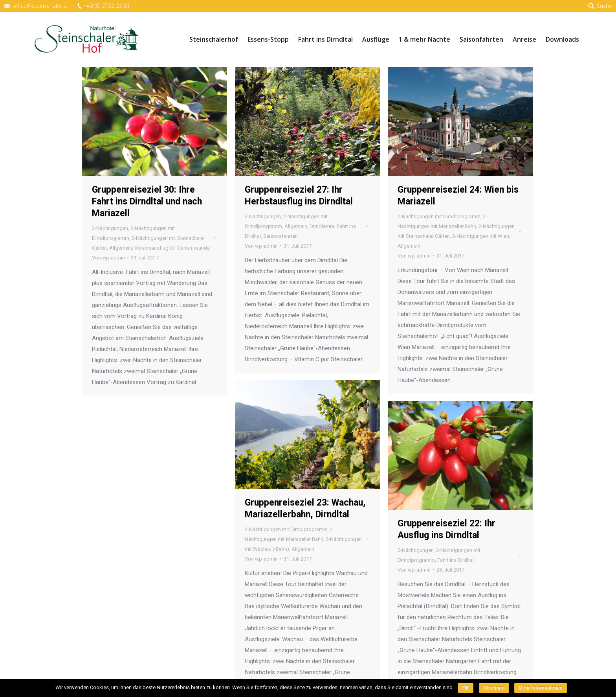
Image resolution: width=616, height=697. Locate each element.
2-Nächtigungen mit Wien (481, 236)
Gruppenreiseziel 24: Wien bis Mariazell (458, 196)
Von (108, 258)
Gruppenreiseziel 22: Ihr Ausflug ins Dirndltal (446, 529)
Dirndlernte (322, 226)
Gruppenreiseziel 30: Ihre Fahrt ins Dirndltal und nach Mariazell (147, 201)
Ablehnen (494, 688)
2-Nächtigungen (110, 228)
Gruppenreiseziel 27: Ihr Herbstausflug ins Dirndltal (299, 196)
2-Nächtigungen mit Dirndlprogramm (439, 216)
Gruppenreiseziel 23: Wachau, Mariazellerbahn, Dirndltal (305, 508)
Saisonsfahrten (280, 236)
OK (466, 688)
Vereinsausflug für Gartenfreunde (172, 248)
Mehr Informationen (541, 688)
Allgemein (121, 248)
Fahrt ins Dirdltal (456, 560)
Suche (604, 6)
